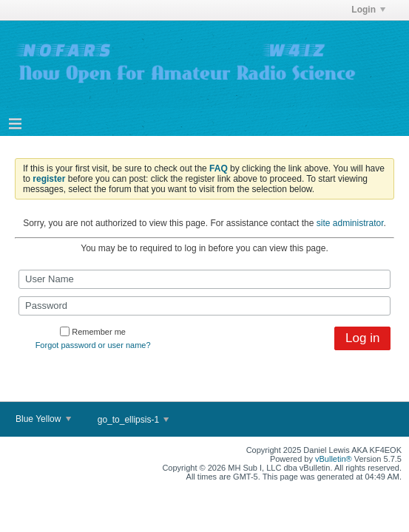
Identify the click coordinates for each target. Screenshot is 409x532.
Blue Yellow (43, 419)
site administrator (350, 223)
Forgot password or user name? (93, 345)
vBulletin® (334, 459)
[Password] (204, 306)
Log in (362, 338)
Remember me (93, 332)
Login (368, 10)
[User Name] (204, 279)
